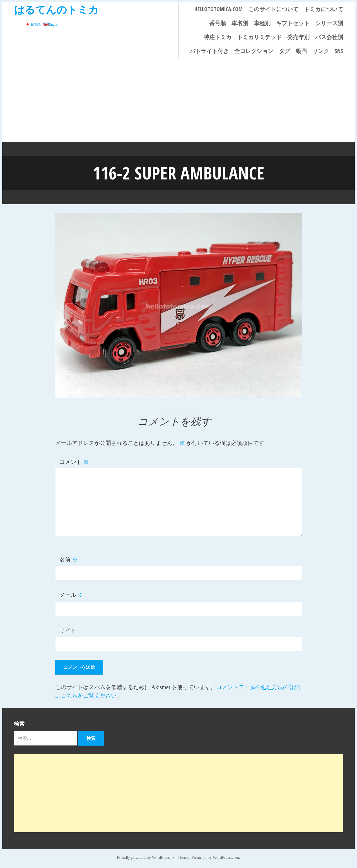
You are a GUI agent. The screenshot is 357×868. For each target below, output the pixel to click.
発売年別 (298, 37)
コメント (74, 462)
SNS (339, 51)
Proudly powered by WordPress (143, 857)
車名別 (240, 23)
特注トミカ (218, 37)
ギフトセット (293, 23)
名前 (68, 560)
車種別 (262, 23)
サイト (68, 630)
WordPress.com (226, 857)
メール (71, 595)
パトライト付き (209, 51)
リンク (321, 51)
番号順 (218, 23)
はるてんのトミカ (56, 9)
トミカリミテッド (259, 37)
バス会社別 (329, 37)
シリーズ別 (329, 23)
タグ (284, 51)
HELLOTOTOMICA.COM (219, 9)
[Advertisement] (178, 100)
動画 (301, 51)
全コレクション (254, 51)
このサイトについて (273, 9)
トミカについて (324, 9)
